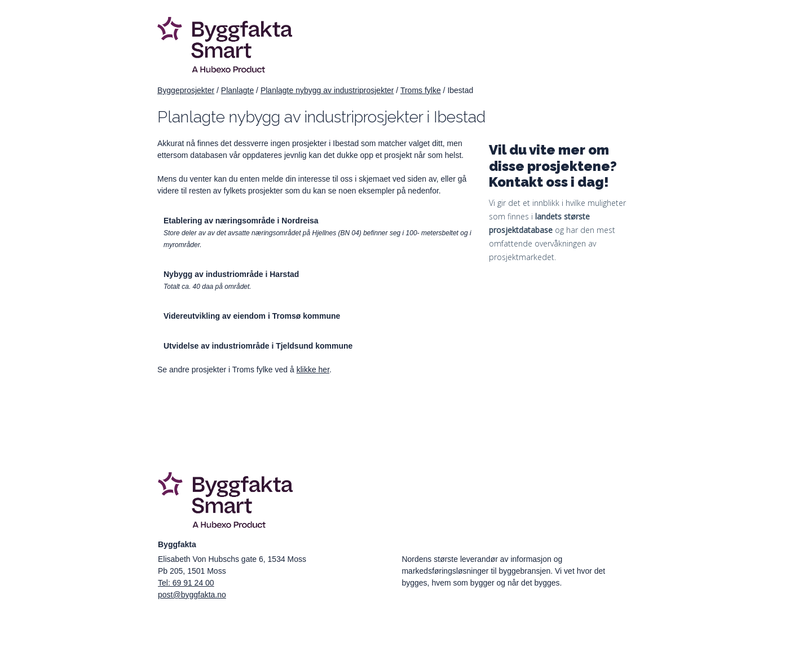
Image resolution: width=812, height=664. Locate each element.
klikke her (313, 370)
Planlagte (237, 90)
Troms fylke (421, 90)
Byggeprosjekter (186, 90)
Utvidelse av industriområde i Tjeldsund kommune (258, 346)
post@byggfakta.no (192, 595)
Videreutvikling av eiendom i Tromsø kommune (252, 316)
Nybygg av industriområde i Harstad (231, 274)
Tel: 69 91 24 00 (186, 583)
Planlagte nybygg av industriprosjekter (327, 90)
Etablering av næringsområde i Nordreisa (241, 221)
